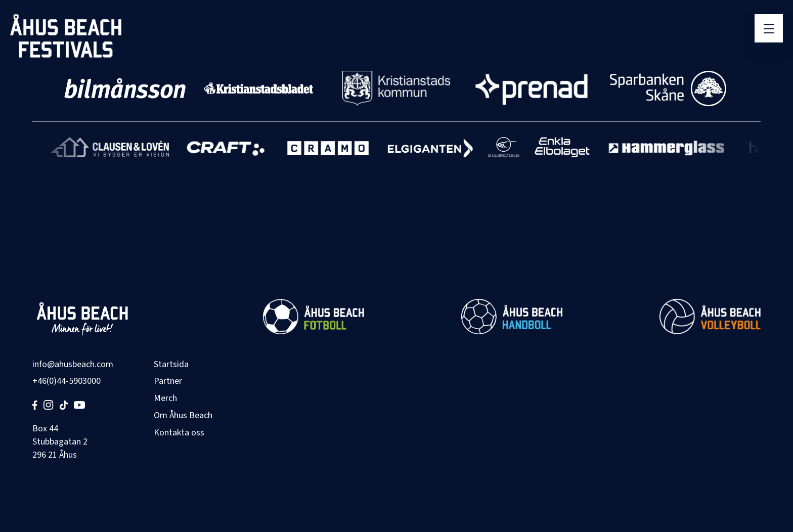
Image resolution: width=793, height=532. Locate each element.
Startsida (171, 364)
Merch (165, 398)
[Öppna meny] (769, 28)
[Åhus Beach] (66, 36)
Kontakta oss (179, 433)
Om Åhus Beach (183, 415)
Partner (168, 381)
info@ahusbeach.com (73, 364)
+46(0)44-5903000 (67, 381)
